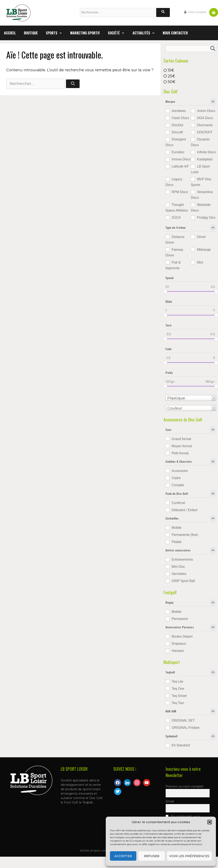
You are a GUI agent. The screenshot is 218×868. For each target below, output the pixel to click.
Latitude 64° (181, 166)
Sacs (191, 430)
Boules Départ (182, 636)
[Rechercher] (163, 12)
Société (118, 33)
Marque (191, 102)
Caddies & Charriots (191, 462)
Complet (178, 485)
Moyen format (182, 446)
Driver (201, 237)
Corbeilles (191, 519)
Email (170, 801)
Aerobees (179, 111)
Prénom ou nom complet (184, 786)
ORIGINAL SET (183, 721)
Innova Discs (181, 159)
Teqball (191, 673)
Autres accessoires (191, 551)
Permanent (180, 619)
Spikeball (191, 737)
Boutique (31, 33)
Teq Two (178, 703)
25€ (172, 76)
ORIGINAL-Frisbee (186, 728)
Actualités (146, 33)
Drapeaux (179, 644)
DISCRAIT (205, 132)
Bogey (191, 603)
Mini (200, 262)
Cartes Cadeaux (176, 61)
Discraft (177, 132)
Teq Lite (177, 682)
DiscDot (177, 125)
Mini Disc (178, 567)
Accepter (123, 856)
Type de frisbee (191, 228)
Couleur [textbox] (175, 408)
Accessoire (180, 471)
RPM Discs (180, 192)
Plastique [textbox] (176, 398)
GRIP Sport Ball (183, 581)
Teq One (178, 689)
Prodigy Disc (206, 218)
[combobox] (191, 398)
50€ (172, 82)
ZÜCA (176, 218)
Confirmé (178, 503)
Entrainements (182, 559)
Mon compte (197, 12)
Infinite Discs (206, 152)
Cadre (176, 478)
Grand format (181, 439)
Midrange (204, 250)
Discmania (205, 125)
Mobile (177, 528)
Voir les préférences (189, 856)
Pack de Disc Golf (191, 494)
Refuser (152, 856)
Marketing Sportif (85, 33)
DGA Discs (205, 118)
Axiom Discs (206, 111)
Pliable (177, 542)
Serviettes (179, 574)
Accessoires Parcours (191, 628)
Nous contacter (175, 33)
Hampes (178, 651)
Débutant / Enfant (185, 510)
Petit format (180, 453)
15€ (171, 70)
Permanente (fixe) (185, 535)
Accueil (10, 33)
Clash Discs (180, 118)
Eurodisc (178, 152)
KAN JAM (191, 712)
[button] (210, 822)
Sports (56, 33)
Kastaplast (205, 159)
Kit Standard (181, 745)
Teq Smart (179, 696)
